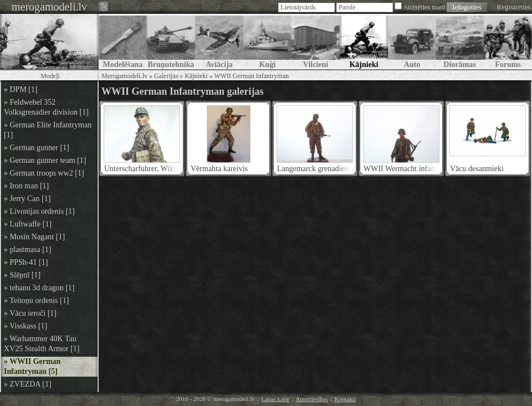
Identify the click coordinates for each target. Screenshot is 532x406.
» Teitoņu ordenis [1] (36, 300)
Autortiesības (312, 399)
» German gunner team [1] (45, 160)
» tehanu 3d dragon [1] (39, 288)
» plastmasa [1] (28, 250)
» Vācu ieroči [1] (30, 313)
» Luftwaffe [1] (28, 224)
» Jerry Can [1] (27, 199)
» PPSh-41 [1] (26, 262)
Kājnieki (196, 76)
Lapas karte (275, 399)
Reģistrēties (514, 7)
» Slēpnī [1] (22, 275)
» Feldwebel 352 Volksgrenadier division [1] (46, 107)
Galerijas (166, 76)
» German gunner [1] (37, 148)
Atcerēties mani (424, 7)
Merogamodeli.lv (124, 76)
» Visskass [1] (25, 326)
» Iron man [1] (26, 186)
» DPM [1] (21, 89)
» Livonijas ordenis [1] (39, 211)
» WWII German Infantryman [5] (32, 366)
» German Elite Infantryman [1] (48, 130)
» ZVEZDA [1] (28, 384)
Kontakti (346, 399)
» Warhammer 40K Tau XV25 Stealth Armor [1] (42, 344)
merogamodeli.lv (49, 7)
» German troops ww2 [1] (44, 173)
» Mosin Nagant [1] (34, 237)
